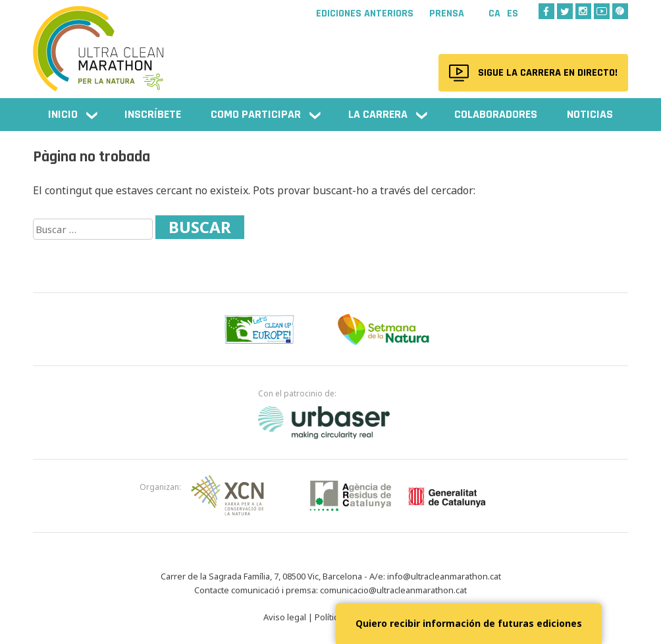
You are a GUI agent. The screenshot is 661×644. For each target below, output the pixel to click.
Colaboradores (496, 114)
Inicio (63, 114)
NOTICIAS (590, 114)
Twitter (565, 11)
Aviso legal (285, 617)
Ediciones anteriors (365, 14)
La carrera (378, 114)
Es (513, 13)
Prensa (447, 14)
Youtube (602, 11)
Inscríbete (153, 114)
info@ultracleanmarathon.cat (444, 576)
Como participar (256, 114)
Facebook (546, 11)
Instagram (583, 11)
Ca (494, 13)
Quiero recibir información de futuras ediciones (469, 623)
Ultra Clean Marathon (99, 42)
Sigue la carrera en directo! (545, 72)
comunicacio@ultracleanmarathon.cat (393, 590)
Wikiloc (620, 11)
